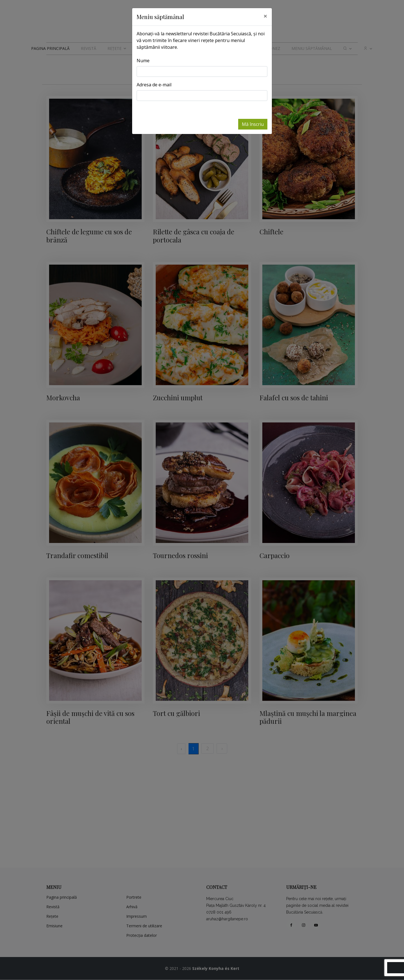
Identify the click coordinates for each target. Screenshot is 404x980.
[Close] (265, 16)
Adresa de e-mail (154, 85)
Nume (143, 61)
